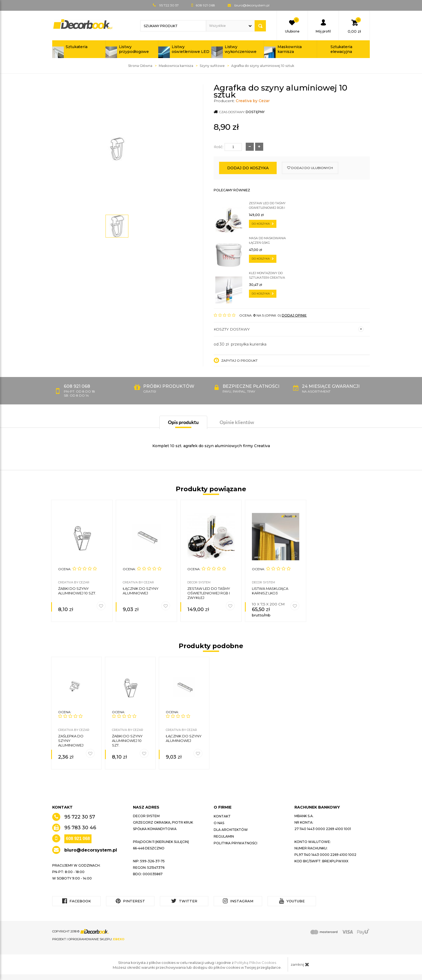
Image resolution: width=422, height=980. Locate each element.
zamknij (300, 964)
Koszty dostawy (289, 329)
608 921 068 (78, 839)
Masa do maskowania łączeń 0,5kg (267, 240)
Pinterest (130, 901)
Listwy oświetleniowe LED (190, 49)
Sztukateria (77, 47)
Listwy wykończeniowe (241, 49)
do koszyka (263, 224)
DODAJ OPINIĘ (294, 315)
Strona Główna (140, 66)
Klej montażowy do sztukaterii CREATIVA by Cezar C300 (267, 276)
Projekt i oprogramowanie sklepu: (88, 939)
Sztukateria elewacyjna (341, 49)
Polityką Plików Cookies (255, 963)
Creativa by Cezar (253, 101)
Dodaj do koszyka (248, 168)
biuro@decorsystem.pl (252, 5)
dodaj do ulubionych (310, 168)
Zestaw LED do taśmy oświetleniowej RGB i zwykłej (267, 206)
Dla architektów (231, 830)
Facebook (77, 901)
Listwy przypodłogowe (134, 49)
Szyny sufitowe (212, 66)
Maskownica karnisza (290, 49)
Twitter (184, 901)
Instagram (238, 901)
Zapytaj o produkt (236, 360)
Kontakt (222, 816)
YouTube (292, 901)
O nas (219, 823)
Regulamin (224, 836)
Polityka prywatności (235, 843)
